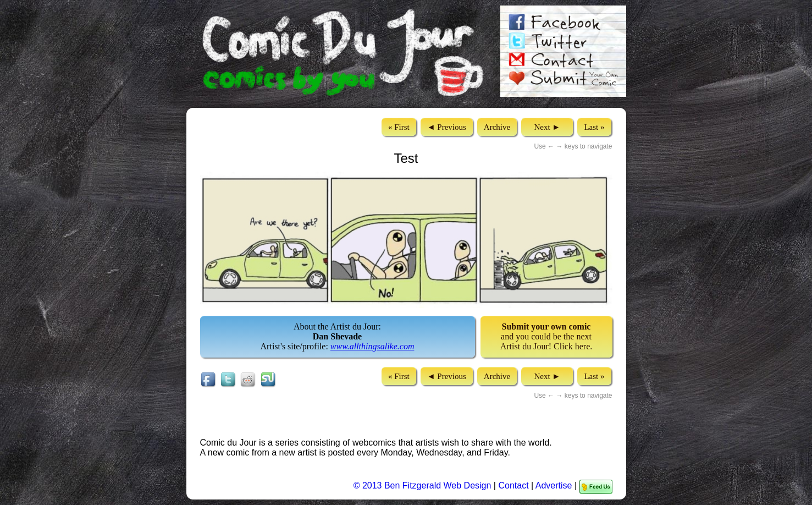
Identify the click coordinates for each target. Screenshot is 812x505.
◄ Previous (447, 127)
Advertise (554, 485)
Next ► (547, 127)
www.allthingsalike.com (372, 346)
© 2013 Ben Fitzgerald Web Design (424, 485)
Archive (497, 127)
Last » (594, 127)
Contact (513, 485)
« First (399, 127)
